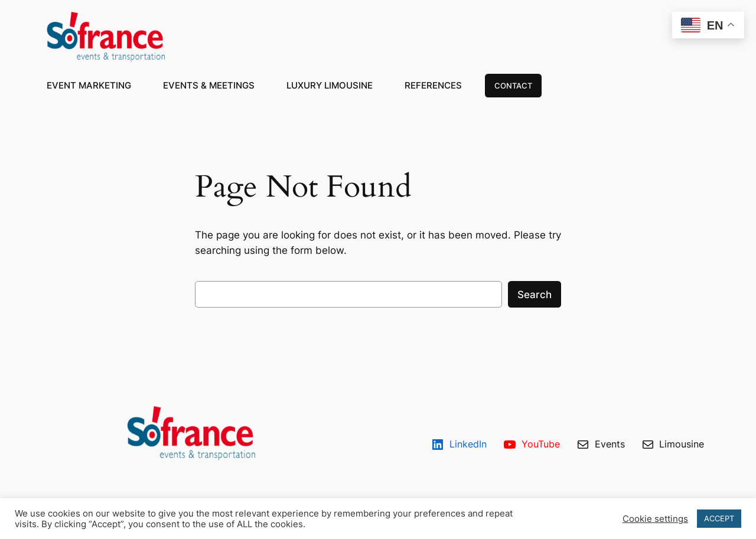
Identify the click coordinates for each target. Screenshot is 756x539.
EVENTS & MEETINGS (209, 85)
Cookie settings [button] (655, 519)
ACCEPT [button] (719, 518)
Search (535, 295)
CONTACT (513, 86)
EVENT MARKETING (89, 85)
